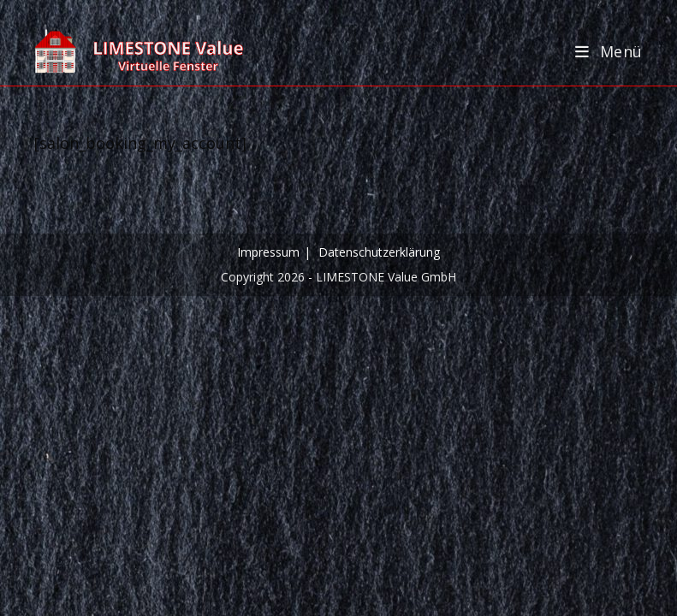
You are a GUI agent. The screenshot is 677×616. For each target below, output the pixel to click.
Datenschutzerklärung (379, 252)
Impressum (268, 252)
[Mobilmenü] (609, 51)
